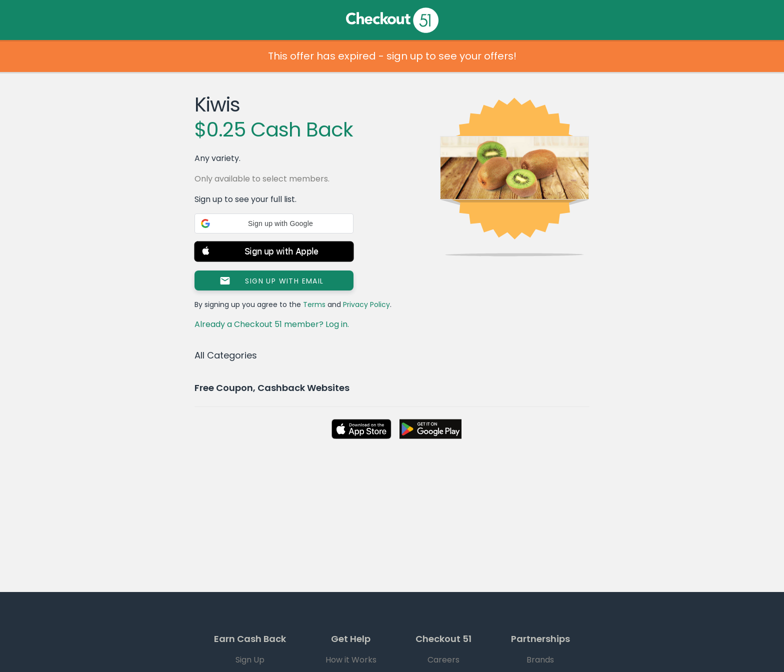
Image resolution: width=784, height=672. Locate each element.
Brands (540, 660)
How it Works (351, 660)
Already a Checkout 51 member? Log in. (272, 324)
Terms (314, 304)
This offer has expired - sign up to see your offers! (392, 56)
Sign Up (250, 660)
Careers (443, 660)
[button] (274, 223)
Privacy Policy (366, 304)
